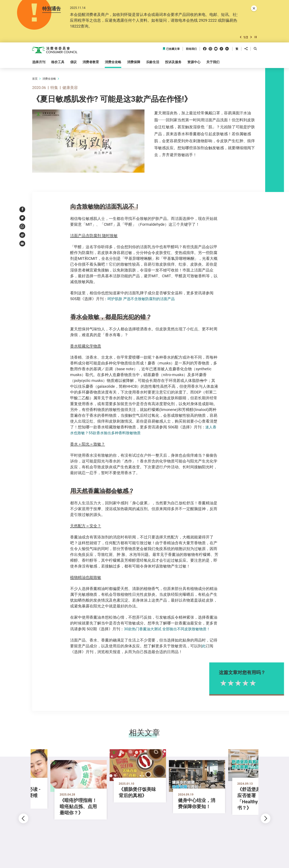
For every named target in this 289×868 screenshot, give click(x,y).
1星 (233, 683)
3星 (248, 683)
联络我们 (191, 49)
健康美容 (70, 88)
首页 (35, 79)
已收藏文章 (171, 49)
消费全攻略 (49, 79)
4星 (255, 683)
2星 (241, 683)
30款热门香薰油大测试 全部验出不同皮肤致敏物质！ (169, 629)
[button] (241, 37)
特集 (54, 88)
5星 (263, 683)
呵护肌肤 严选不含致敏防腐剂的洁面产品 (143, 299)
